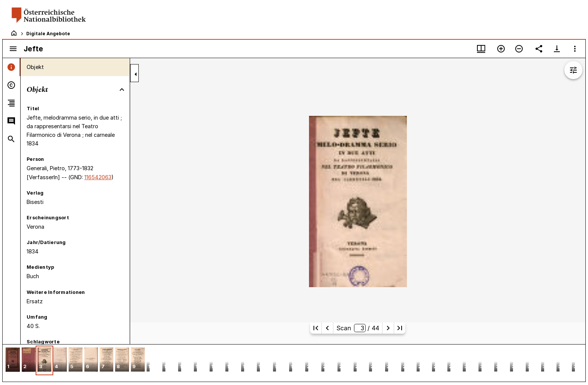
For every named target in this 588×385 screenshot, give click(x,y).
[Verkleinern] (519, 49)
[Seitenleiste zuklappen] (136, 74)
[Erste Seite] (316, 328)
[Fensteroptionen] (575, 49)
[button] (13, 360)
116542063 (98, 177)
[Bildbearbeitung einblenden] (573, 70)
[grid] (294, 363)
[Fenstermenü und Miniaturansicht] (481, 49)
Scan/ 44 (358, 328)
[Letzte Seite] (400, 328)
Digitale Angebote (48, 34)
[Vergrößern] (501, 49)
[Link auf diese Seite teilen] (539, 49)
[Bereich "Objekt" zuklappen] (122, 90)
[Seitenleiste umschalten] (13, 49)
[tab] (11, 67)
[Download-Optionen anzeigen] (557, 49)
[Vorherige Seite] (327, 328)
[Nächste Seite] (388, 328)
